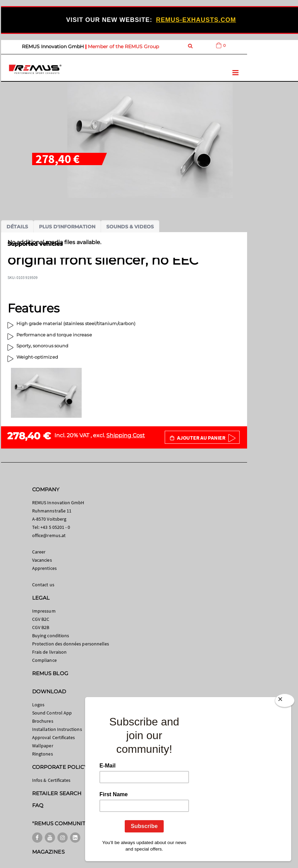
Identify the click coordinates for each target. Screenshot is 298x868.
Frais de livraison (49, 652)
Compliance (44, 660)
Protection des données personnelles (71, 644)
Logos (38, 705)
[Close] (285, 702)
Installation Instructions (57, 729)
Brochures (43, 721)
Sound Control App (52, 713)
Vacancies (42, 560)
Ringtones (43, 754)
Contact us (43, 585)
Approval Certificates (53, 737)
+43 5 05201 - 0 (55, 527)
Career (39, 552)
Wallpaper (43, 746)
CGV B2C (41, 619)
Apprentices (44, 568)
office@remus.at (49, 535)
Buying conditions (51, 636)
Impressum (44, 611)
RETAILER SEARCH (57, 793)
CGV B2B (41, 627)
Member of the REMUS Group (123, 46)
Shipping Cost (126, 435)
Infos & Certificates (51, 780)
